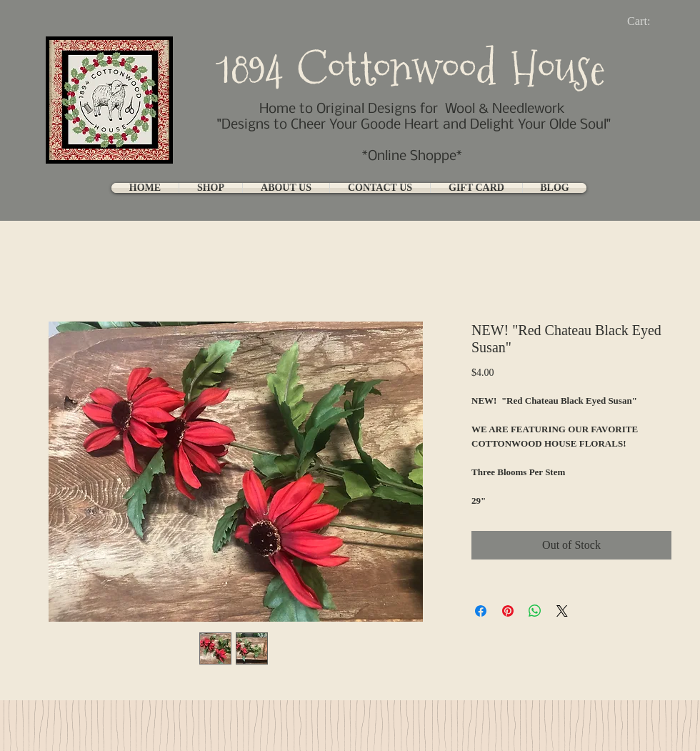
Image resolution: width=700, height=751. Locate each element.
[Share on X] (562, 611)
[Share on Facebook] (481, 611)
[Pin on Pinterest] (508, 611)
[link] (650, 21)
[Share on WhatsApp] (535, 611)
